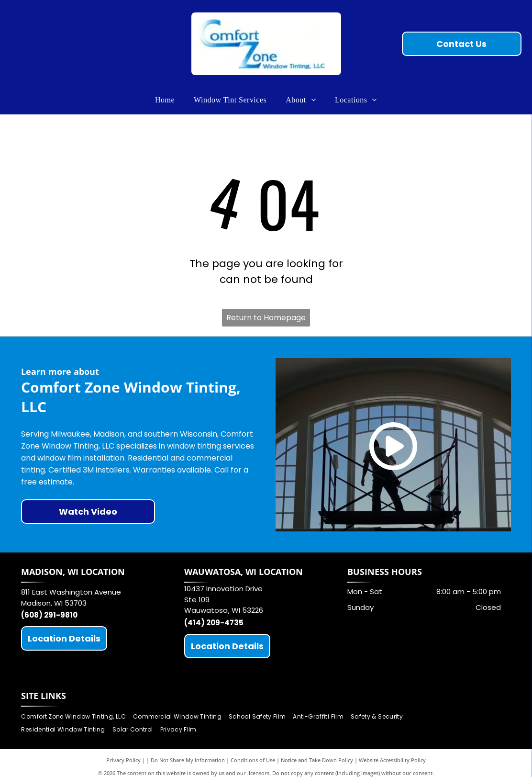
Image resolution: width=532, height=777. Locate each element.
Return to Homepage (266, 318)
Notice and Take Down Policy (317, 760)
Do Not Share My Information (188, 760)
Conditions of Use (253, 760)
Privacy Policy (123, 760)
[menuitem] (165, 100)
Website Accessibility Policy (392, 760)
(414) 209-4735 (214, 623)
